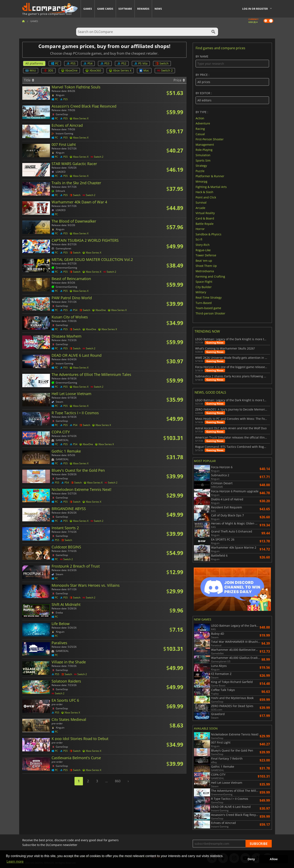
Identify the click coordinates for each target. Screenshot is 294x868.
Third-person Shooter (210, 313)
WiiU (31, 70)
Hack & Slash (204, 192)
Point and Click (206, 197)
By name (232, 61)
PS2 (122, 63)
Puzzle (200, 171)
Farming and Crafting (210, 276)
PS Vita (141, 63)
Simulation (203, 155)
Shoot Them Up (206, 266)
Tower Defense (206, 255)
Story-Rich (203, 245)
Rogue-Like (203, 250)
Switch (162, 63)
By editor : (232, 98)
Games (88, 9)
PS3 (105, 63)
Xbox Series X (120, 70)
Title (29, 80)
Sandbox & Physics (208, 234)
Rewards (143, 9)
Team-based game (208, 308)
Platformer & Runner (210, 176)
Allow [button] (274, 859)
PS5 (71, 63)
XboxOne (69, 70)
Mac (144, 70)
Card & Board (205, 218)
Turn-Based (204, 303)
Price (179, 80)
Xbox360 (93, 70)
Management (205, 144)
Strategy (201, 166)
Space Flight (204, 282)
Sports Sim (203, 160)
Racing (200, 129)
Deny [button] (251, 859)
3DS (48, 70)
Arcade (200, 208)
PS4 (88, 63)
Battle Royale (205, 223)
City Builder (204, 287)
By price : (232, 79)
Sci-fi (199, 239)
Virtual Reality (205, 213)
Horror (200, 229)
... (106, 781)
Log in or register (255, 9)
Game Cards (105, 9)
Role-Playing (204, 150)
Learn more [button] (15, 862)
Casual (200, 134)
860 (118, 781)
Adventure (203, 123)
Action (200, 118)
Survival (201, 202)
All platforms (34, 63)
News (158, 9)
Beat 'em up (204, 260)
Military (201, 292)
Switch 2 (165, 70)
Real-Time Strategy (209, 297)
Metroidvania (205, 271)
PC (55, 63)
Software (125, 9)
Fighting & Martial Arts (211, 187)
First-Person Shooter (210, 139)
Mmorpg (201, 181)
